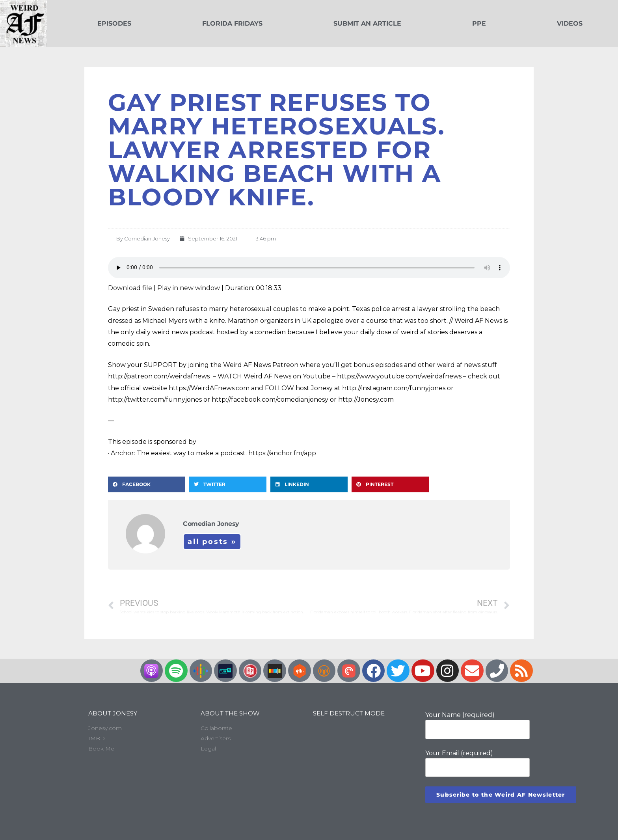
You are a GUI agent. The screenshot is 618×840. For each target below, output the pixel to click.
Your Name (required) (477, 725)
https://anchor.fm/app (282, 453)
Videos (570, 23)
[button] (147, 484)
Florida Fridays (232, 23)
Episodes (114, 23)
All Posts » (212, 542)
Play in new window (189, 288)
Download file (130, 288)
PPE (479, 23)
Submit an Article (367, 23)
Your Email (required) (477, 763)
